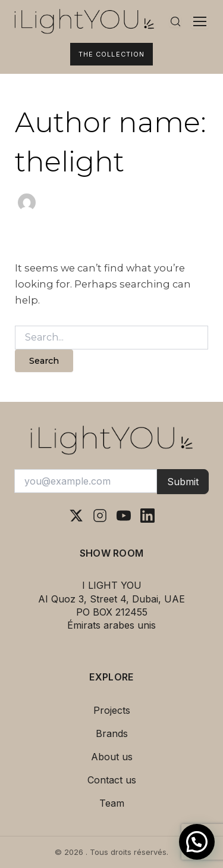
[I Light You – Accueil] (84, 21)
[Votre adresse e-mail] (86, 481)
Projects (112, 710)
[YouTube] (124, 516)
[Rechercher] (175, 21)
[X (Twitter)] (76, 516)
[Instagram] (100, 516)
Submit (183, 482)
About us (112, 757)
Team (112, 803)
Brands (112, 733)
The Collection (111, 54)
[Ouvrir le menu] (200, 21)
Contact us (112, 780)
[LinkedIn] (147, 516)
